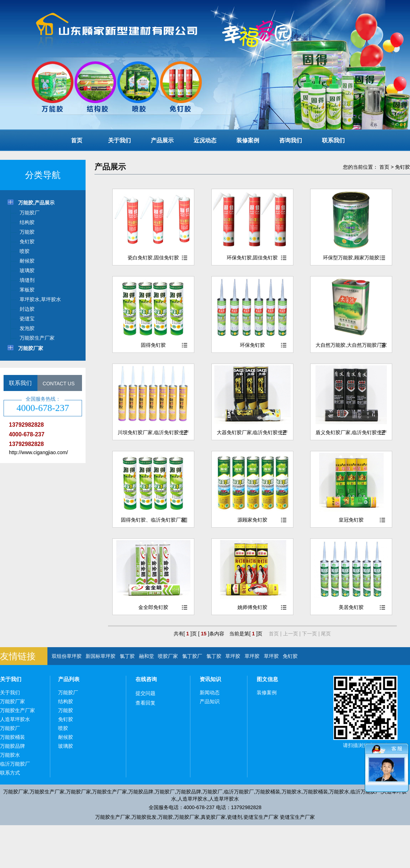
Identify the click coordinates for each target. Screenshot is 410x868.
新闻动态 (210, 692)
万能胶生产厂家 (17, 710)
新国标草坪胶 (101, 656)
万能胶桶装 (12, 737)
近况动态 (205, 140)
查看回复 (145, 703)
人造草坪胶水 (15, 719)
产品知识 (210, 701)
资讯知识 (210, 679)
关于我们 (119, 140)
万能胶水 (10, 755)
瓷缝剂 (235, 817)
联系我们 (333, 140)
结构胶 (66, 701)
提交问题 (145, 693)
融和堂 (147, 656)
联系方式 (10, 773)
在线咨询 (146, 679)
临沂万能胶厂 (15, 764)
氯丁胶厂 (192, 656)
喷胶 (63, 728)
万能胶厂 (10, 728)
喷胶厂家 (168, 656)
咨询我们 (291, 140)
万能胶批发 (144, 817)
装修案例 (248, 140)
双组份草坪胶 (67, 656)
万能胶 (66, 710)
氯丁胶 (127, 656)
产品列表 (69, 679)
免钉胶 (403, 167)
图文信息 (267, 679)
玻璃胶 (66, 746)
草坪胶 (233, 656)
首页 (77, 140)
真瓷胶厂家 (213, 817)
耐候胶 (66, 737)
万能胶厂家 (12, 701)
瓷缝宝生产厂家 (261, 817)
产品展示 (162, 140)
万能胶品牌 (12, 746)
